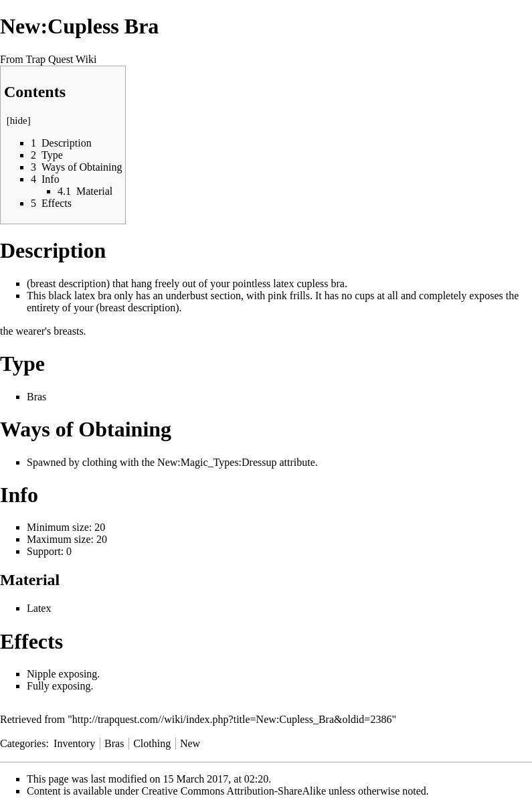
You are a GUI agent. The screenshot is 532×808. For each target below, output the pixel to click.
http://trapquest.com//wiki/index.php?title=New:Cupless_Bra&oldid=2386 (232, 719)
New (190, 743)
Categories (23, 743)
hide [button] (19, 120)
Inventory (74, 743)
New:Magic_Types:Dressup (217, 462)
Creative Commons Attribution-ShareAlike (234, 791)
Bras (36, 397)
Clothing (152, 743)
